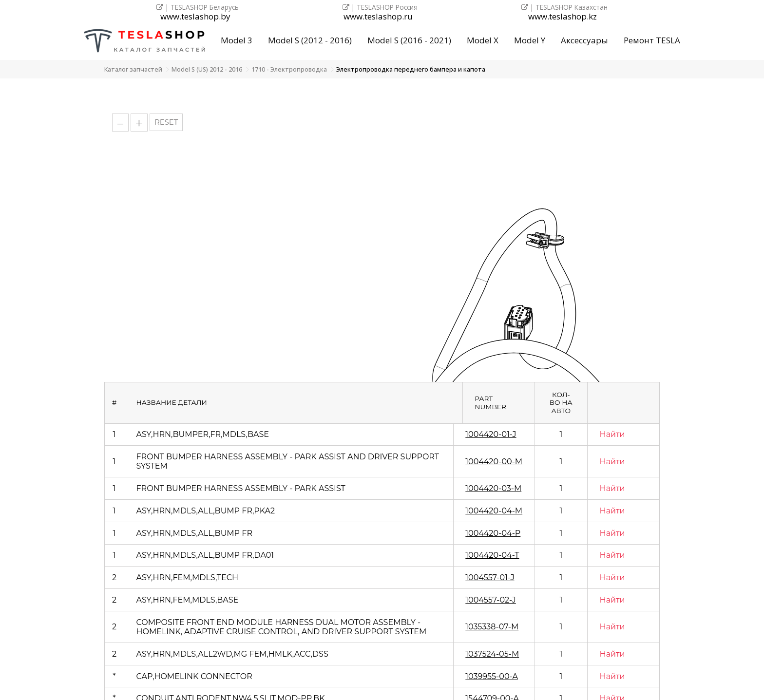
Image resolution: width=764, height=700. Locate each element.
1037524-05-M (492, 654)
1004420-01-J (491, 434)
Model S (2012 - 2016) (310, 40)
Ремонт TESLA (652, 40)
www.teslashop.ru (378, 17)
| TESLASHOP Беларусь (198, 7)
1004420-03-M (493, 488)
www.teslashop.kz (563, 17)
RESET (166, 122)
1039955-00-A (492, 676)
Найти (612, 434)
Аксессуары (584, 40)
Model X (483, 40)
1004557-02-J (491, 600)
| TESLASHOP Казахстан (564, 7)
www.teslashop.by (195, 17)
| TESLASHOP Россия (380, 7)
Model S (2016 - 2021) (409, 40)
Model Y (530, 40)
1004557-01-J (490, 577)
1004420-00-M (494, 462)
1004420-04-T (492, 555)
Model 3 (237, 40)
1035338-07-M (492, 627)
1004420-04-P (493, 533)
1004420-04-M (494, 511)
